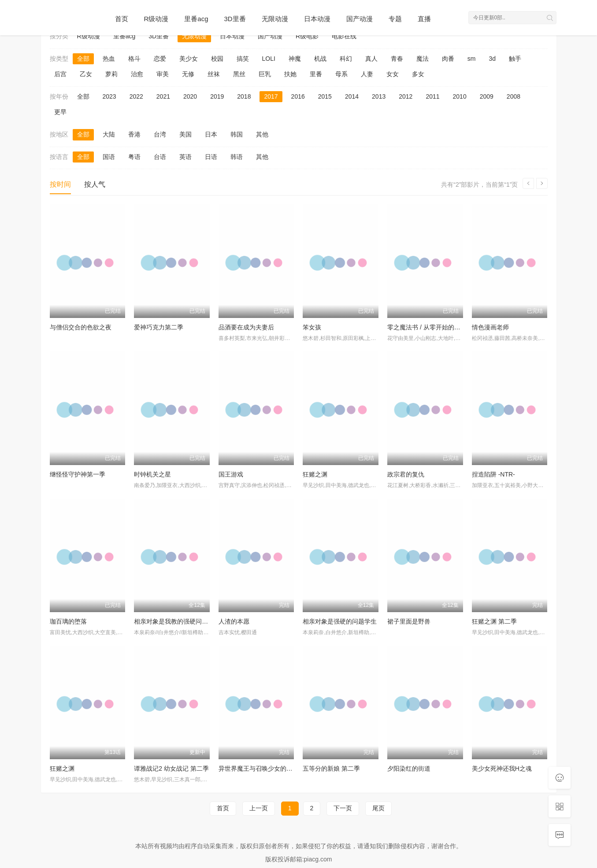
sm (472, 59)
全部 (83, 59)
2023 (109, 96)
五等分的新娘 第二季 (331, 768)
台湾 (160, 134)
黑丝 (239, 74)
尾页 (378, 808)
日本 (211, 134)
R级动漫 (156, 19)
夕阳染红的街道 (409, 768)
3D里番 (235, 19)
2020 (190, 96)
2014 (352, 96)
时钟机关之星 (152, 474)
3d (493, 59)
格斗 (134, 59)
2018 (244, 96)
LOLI (269, 59)
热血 (109, 59)
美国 (185, 134)
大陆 (109, 134)
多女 (418, 74)
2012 (406, 96)
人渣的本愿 (234, 621)
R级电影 (307, 36)
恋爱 (160, 59)
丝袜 (214, 74)
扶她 (290, 74)
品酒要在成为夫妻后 (246, 327)
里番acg (196, 19)
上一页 (259, 808)
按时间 (60, 184)
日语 (211, 157)
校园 (217, 59)
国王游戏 (231, 474)
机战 (320, 59)
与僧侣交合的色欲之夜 (81, 327)
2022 (136, 96)
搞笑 (243, 59)
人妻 (367, 74)
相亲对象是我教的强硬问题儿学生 (180, 621)
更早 (60, 112)
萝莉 (111, 74)
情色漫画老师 (490, 327)
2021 (163, 96)
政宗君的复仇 (406, 474)
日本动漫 (317, 19)
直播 (424, 19)
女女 (393, 74)
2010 (460, 96)
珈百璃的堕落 (68, 621)
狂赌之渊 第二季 (494, 621)
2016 (298, 96)
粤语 (134, 157)
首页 (122, 19)
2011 (432, 96)
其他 (262, 134)
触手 (515, 59)
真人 (371, 59)
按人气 (95, 184)
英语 (185, 157)
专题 (395, 19)
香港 (134, 134)
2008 (514, 96)
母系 (341, 74)
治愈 (137, 74)
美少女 (189, 59)
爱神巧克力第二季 (159, 327)
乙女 (86, 74)
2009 (487, 96)
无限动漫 (275, 19)
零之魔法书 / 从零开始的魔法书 (430, 327)
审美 (163, 74)
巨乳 (265, 74)
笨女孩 (312, 327)
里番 (316, 74)
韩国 (237, 134)
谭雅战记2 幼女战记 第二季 (171, 768)
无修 (188, 74)
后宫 (60, 74)
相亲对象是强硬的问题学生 (340, 621)
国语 (109, 157)
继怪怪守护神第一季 (78, 474)
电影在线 (344, 36)
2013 (379, 96)
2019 (217, 96)
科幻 (346, 59)
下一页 (343, 808)
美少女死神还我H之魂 (502, 768)
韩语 (237, 157)
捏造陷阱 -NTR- (493, 474)
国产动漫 (360, 19)
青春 (397, 59)
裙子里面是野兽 (409, 621)
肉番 (448, 59)
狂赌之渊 (315, 474)
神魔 (295, 59)
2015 (325, 96)
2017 (271, 96)
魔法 (423, 59)
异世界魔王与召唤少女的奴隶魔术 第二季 (275, 768)
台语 (160, 157)
